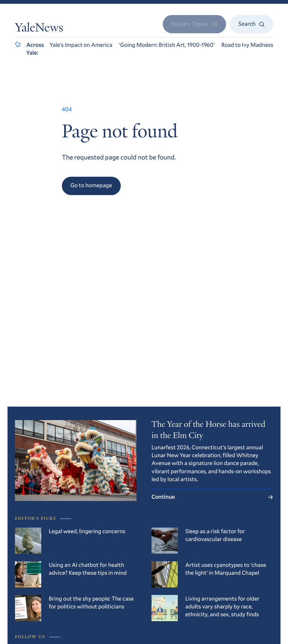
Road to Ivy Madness (247, 45)
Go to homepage (91, 185)
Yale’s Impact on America (81, 45)
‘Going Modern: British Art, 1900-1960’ (167, 45)
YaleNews (39, 29)
